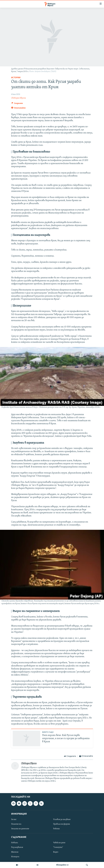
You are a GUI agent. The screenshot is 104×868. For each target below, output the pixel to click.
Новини (15, 843)
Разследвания (17, 847)
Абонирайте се (62, 865)
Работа (56, 829)
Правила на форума (62, 824)
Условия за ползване (62, 819)
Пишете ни (16, 824)
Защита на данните (20, 829)
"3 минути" (58, 847)
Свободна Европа (19, 98)
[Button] (17, 104)
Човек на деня (59, 843)
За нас (14, 819)
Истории (16, 78)
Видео (56, 852)
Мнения (15, 852)
